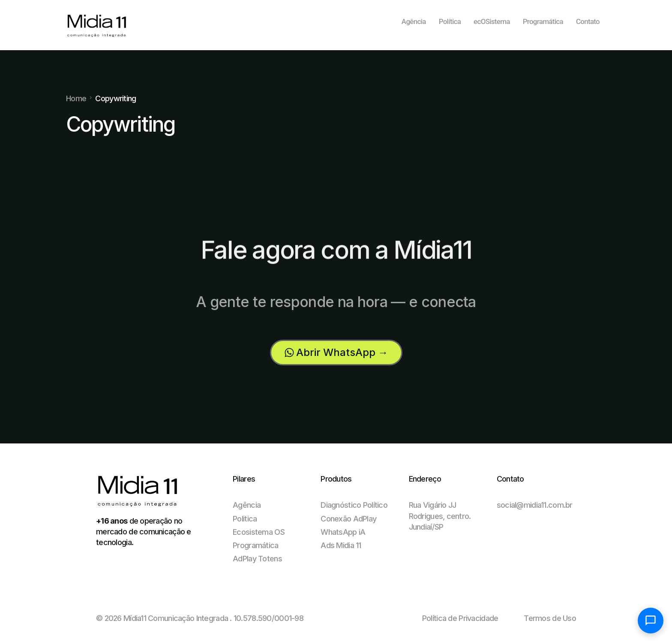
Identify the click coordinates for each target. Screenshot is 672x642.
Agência (414, 21)
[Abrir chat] (651, 621)
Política (450, 21)
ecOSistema (492, 21)
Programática (543, 21)
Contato (588, 21)
